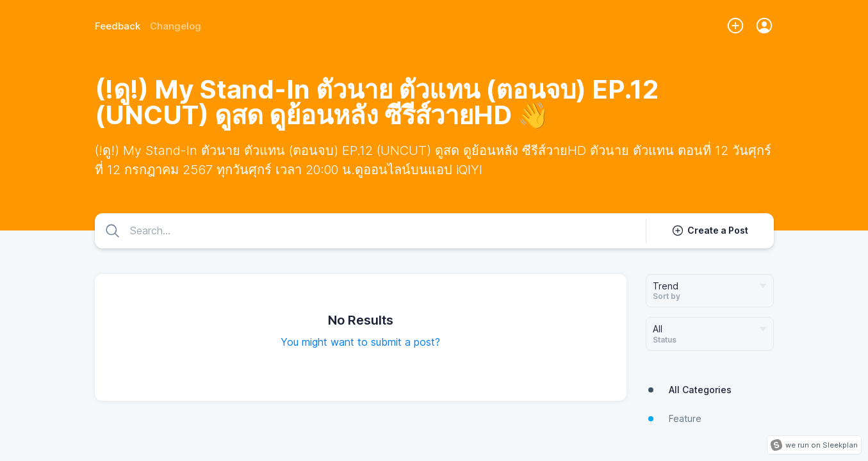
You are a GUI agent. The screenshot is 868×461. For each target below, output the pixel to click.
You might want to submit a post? (360, 342)
